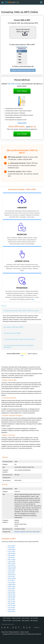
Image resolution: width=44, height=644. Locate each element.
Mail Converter (26, 618)
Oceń (22, 356)
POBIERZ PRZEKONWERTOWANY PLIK (23, 70)
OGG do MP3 (12, 606)
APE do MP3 (11, 604)
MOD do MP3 (12, 563)
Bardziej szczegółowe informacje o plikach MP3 (27, 532)
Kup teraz (22, 91)
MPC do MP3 (12, 559)
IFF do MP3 (11, 548)
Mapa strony (5, 632)
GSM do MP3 (12, 550)
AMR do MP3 (12, 586)
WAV (20, 60)
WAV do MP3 (12, 554)
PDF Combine (34, 621)
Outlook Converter (16, 618)
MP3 (20, 51)
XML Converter (26, 621)
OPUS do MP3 (12, 567)
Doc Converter (34, 618)
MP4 (20, 57)
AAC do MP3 (12, 552)
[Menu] (41, 2)
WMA (20, 54)
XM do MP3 (11, 557)
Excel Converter (16, 621)
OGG (20, 62)
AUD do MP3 (12, 561)
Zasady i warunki (24, 632)
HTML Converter (7, 621)
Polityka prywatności (14, 632)
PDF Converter (7, 618)
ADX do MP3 (12, 555)
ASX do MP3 (11, 565)
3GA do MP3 (11, 577)
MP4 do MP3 (12, 546)
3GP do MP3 (11, 571)
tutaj (33, 299)
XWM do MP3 (12, 569)
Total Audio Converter (14, 84)
